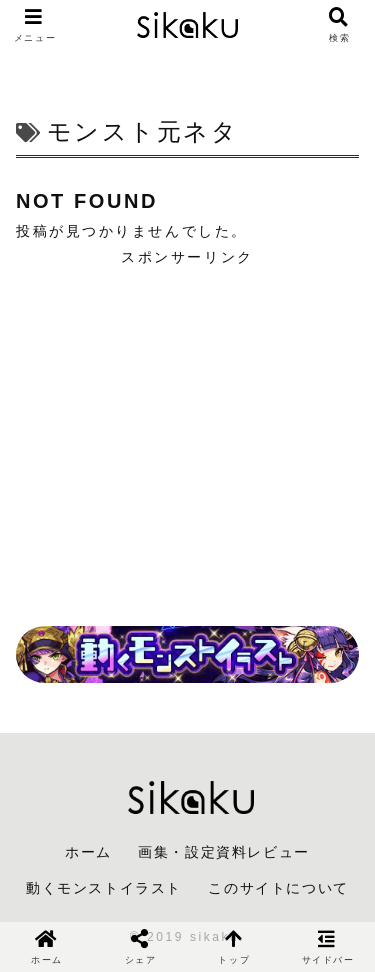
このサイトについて (278, 888)
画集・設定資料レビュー (224, 852)
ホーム (88, 852)
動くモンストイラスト (104, 888)
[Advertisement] (187, 430)
